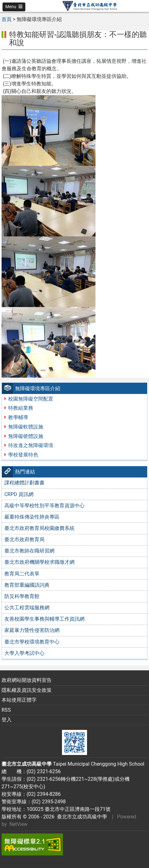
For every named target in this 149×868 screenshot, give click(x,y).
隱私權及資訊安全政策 (27, 690)
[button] (14, 7)
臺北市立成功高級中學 (81, 817)
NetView (18, 824)
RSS (6, 710)
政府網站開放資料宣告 (27, 680)
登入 (7, 720)
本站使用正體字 (19, 700)
